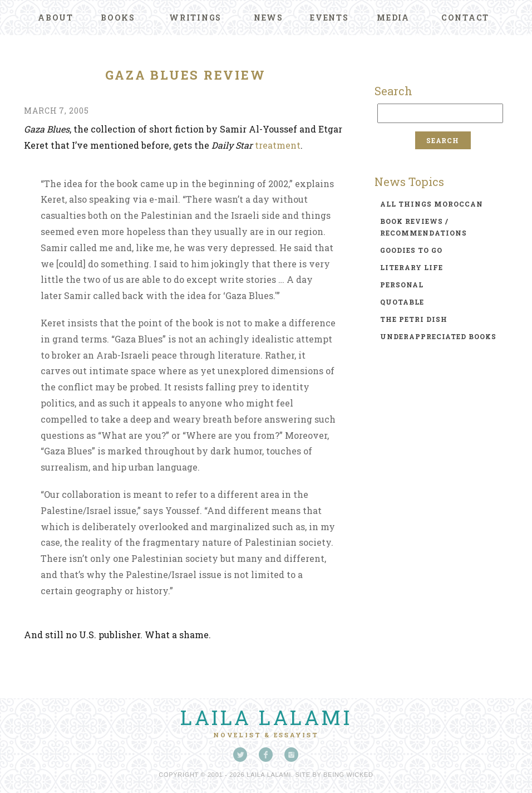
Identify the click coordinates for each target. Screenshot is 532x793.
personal (402, 285)
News (269, 18)
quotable (402, 302)
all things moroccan (432, 204)
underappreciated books (438, 336)
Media (393, 18)
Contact (465, 18)
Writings (195, 18)
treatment (278, 145)
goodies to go (411, 250)
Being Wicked (348, 775)
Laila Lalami (266, 717)
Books (118, 18)
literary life (412, 267)
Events (329, 18)
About (56, 18)
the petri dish (414, 319)
